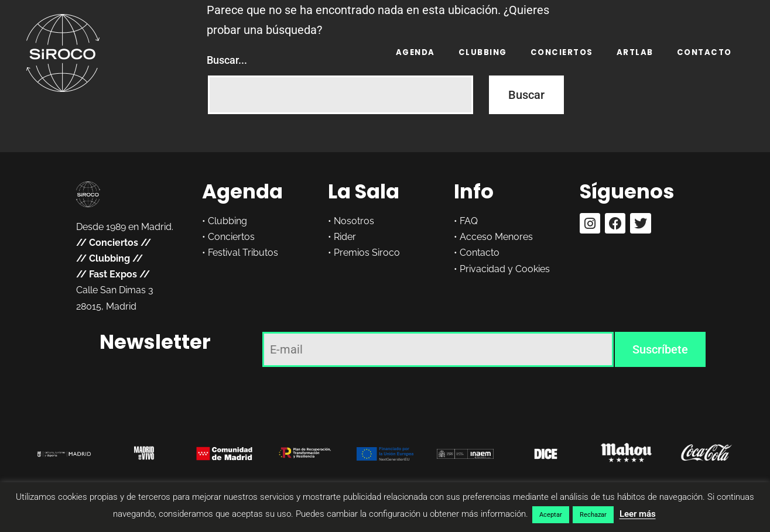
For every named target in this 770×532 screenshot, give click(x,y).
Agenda (415, 52)
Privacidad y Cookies (505, 269)
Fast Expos (113, 274)
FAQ (469, 221)
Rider (345, 237)
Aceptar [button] (551, 515)
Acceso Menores (496, 237)
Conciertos (562, 52)
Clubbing (483, 52)
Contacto (704, 52)
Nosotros (354, 221)
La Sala (364, 191)
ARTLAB (635, 52)
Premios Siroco (367, 253)
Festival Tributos (243, 253)
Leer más (638, 514)
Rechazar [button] (593, 515)
